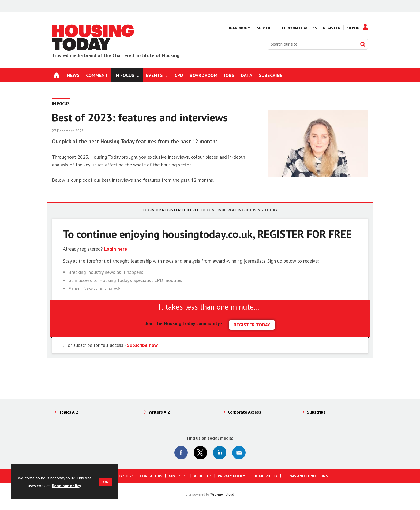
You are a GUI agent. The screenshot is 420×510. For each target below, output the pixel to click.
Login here (116, 249)
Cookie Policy (264, 476)
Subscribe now (142, 345)
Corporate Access (299, 28)
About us (203, 476)
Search (363, 44)
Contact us (151, 476)
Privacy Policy (231, 476)
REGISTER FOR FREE (305, 234)
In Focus (61, 103)
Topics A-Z (69, 412)
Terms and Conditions (306, 476)
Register (332, 28)
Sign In (353, 28)
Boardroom (239, 28)
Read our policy (67, 486)
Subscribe (266, 28)
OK (106, 482)
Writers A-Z (160, 412)
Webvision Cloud (222, 494)
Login (149, 210)
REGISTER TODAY (252, 325)
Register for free (181, 210)
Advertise (178, 476)
